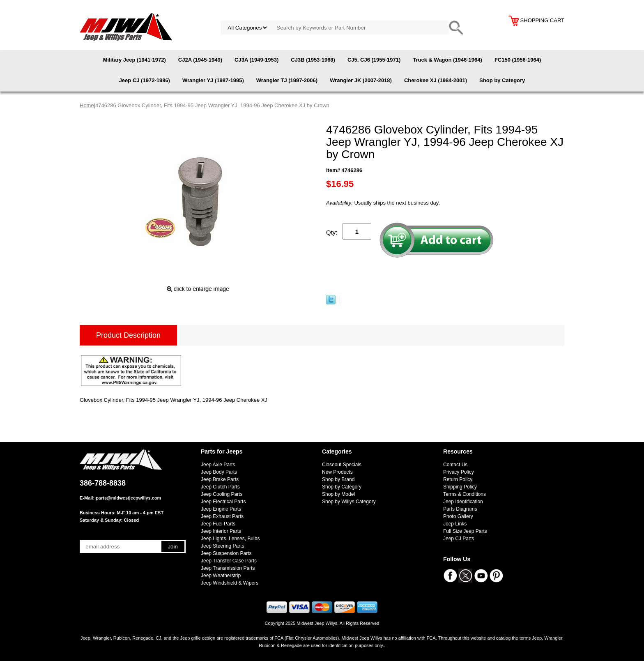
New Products (337, 472)
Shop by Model (338, 494)
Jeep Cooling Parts (222, 494)
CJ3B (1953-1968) (313, 60)
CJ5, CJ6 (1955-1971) (374, 60)
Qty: (332, 232)
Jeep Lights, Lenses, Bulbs (230, 539)
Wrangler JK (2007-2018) (361, 80)
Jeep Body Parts (219, 472)
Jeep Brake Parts (220, 479)
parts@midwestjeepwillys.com (128, 498)
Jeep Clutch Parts (220, 487)
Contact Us (455, 465)
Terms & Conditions (465, 494)
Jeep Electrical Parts (223, 502)
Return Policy (458, 479)
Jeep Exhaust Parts (222, 516)
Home (87, 105)
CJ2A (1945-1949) (200, 60)
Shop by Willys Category (349, 502)
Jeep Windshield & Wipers (230, 583)
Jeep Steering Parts (222, 546)
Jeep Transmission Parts (228, 568)
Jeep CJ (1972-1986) (145, 80)
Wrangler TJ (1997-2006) (287, 80)
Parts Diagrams (460, 509)
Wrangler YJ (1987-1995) (213, 80)
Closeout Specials (342, 465)
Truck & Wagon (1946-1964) (447, 60)
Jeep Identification (463, 502)
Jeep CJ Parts (459, 539)
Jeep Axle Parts (218, 465)
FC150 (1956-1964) (518, 60)
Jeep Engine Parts (221, 509)
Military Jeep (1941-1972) (135, 60)
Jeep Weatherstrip (221, 576)
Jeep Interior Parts (221, 531)
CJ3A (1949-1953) (256, 60)
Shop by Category (502, 80)
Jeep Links (455, 524)
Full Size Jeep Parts (465, 531)
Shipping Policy (460, 487)
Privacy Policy (459, 472)
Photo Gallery (458, 516)
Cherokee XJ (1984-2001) (436, 80)
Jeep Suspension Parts (226, 553)
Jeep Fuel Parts (218, 524)
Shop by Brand (338, 479)
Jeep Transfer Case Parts (229, 561)
